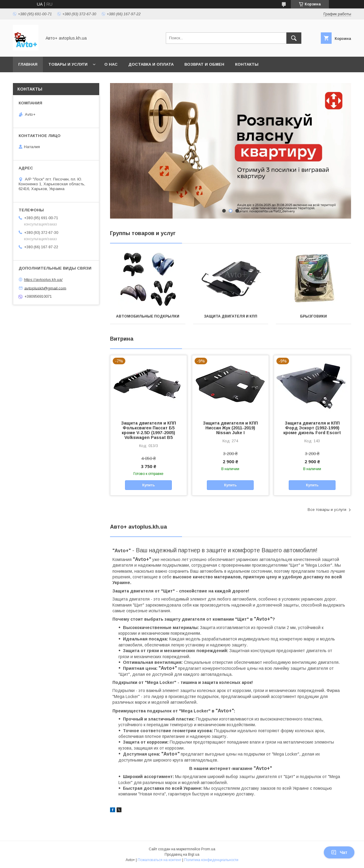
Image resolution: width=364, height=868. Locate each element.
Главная (28, 64)
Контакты (247, 64)
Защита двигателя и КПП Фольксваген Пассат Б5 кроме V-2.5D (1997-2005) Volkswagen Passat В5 (149, 430)
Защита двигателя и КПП (231, 316)
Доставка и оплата (151, 64)
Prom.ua (208, 849)
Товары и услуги (68, 64)
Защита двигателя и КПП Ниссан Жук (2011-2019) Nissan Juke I (230, 428)
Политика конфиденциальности (211, 860)
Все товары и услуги (327, 510)
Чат (339, 852)
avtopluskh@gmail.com (45, 288)
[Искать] (294, 38)
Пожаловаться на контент (160, 860)
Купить (148, 485)
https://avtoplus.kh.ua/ (43, 280)
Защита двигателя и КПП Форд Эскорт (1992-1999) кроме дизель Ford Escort (312, 428)
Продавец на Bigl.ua (182, 855)
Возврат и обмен (204, 64)
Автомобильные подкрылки (148, 316)
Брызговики (313, 316)
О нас (111, 64)
